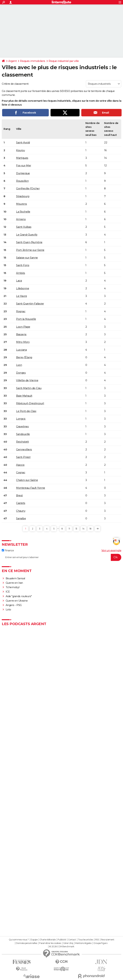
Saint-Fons (23, 265)
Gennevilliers (24, 450)
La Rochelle (23, 212)
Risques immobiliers (33, 61)
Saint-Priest (23, 457)
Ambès (21, 273)
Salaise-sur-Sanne (27, 258)
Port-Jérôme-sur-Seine (30, 250)
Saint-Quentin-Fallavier (30, 304)
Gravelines (22, 427)
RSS (97, 940)
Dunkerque (23, 173)
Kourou (20, 150)
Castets (21, 503)
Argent (12, 61)
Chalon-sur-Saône (27, 480)
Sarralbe (21, 518)
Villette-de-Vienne (27, 380)
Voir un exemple (111, 550)
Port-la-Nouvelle (26, 319)
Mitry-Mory (23, 342)
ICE (8, 592)
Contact (72, 940)
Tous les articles (86, 940)
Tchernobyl (13, 587)
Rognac (21, 311)
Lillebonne (23, 288)
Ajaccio (20, 465)
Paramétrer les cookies (50, 943)
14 (83, 529)
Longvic (21, 419)
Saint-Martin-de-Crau (29, 388)
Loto (8, 610)
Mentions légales (83, 943)
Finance (8, 550)
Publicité (62, 940)
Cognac (21, 472)
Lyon (19, 365)
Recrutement (108, 940)
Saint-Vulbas (24, 227)
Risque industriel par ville (64, 61)
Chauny (21, 511)
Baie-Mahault (24, 396)
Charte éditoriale (48, 940)
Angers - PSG (14, 605)
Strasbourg (23, 196)
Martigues (22, 158)
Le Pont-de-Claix (26, 411)
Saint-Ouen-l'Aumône (29, 242)
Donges (21, 373)
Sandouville (23, 434)
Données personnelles (27, 943)
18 (90, 529)
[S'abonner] (61, 557)
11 (69, 529)
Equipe (34, 940)
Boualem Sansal (15, 578)
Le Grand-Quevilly (27, 235)
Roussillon (22, 181)
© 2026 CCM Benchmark (62, 947)
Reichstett (22, 442)
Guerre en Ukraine (17, 601)
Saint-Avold (23, 143)
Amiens (21, 219)
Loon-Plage (23, 327)
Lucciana (21, 350)
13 (76, 529)
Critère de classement (15, 84)
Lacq (19, 281)
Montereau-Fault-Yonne (31, 488)
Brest (19, 495)
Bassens (21, 334)
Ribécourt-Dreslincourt (30, 403)
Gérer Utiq (68, 943)
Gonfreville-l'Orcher (28, 189)
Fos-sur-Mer (24, 166)
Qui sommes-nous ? (19, 940)
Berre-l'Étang (24, 357)
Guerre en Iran (14, 583)
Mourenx (22, 204)
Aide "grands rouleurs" (19, 596)
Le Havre (21, 296)
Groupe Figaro (100, 943)
